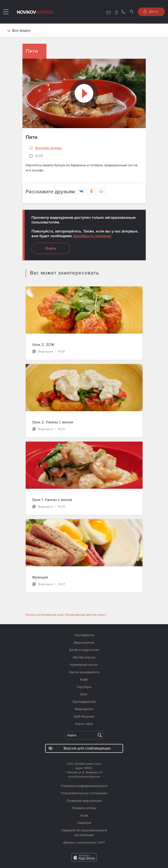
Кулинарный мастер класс (86, 615)
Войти (151, 11)
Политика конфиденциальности (84, 786)
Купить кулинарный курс (45, 615)
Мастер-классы (84, 657)
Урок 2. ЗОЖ (43, 345)
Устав (84, 816)
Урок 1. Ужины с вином (52, 500)
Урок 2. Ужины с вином (53, 422)
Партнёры (84, 687)
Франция (40, 577)
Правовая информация (84, 801)
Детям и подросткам (84, 650)
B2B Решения (84, 717)
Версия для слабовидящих (80, 748)
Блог (84, 694)
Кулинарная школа (84, 665)
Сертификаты (84, 635)
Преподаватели (84, 702)
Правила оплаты (84, 808)
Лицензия (84, 823)
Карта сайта (84, 724)
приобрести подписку (92, 236)
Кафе (84, 679)
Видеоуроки (84, 709)
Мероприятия (84, 643)
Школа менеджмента (84, 672)
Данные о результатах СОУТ (84, 843)
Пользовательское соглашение (84, 793)
